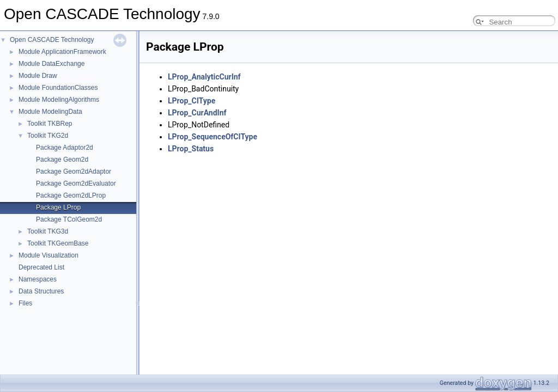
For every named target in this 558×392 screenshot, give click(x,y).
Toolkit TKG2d (48, 136)
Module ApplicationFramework (62, 52)
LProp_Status (191, 149)
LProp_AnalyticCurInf (204, 77)
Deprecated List (41, 267)
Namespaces (38, 279)
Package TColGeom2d (69, 219)
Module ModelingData (50, 112)
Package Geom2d (62, 160)
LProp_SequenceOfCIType (213, 137)
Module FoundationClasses (58, 88)
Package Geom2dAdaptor (74, 171)
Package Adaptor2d (65, 148)
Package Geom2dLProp (71, 195)
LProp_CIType (192, 101)
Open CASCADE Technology (52, 40)
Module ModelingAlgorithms (59, 100)
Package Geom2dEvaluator (76, 183)
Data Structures (41, 291)
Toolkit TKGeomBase (58, 243)
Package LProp (58, 207)
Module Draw (38, 76)
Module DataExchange (51, 64)
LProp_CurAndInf (197, 113)
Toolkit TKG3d (48, 231)
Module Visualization (48, 255)
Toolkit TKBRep (50, 124)
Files (25, 303)
